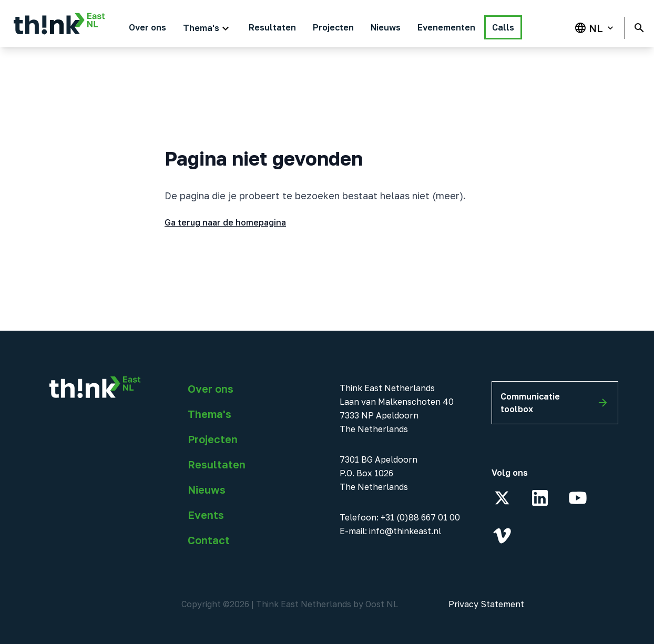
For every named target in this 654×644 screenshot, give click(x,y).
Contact (209, 540)
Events (206, 515)
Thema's (210, 414)
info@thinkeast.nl (405, 531)
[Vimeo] (502, 536)
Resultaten (217, 464)
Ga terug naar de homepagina (225, 222)
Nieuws (207, 489)
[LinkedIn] (540, 498)
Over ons (211, 389)
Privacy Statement (486, 604)
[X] (502, 498)
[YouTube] (578, 498)
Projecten (213, 439)
